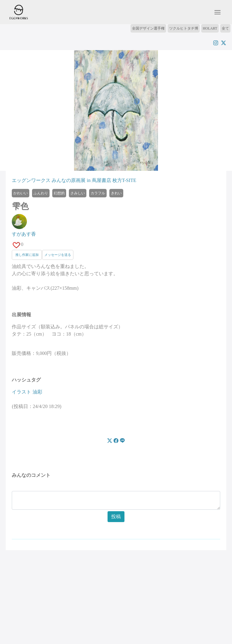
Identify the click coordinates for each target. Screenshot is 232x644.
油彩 (37, 392)
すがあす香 (24, 234)
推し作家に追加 (27, 255)
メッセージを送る (58, 255)
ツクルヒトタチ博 (184, 28)
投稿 (116, 516)
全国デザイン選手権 (148, 28)
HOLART (210, 28)
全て (225, 28)
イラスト (21, 392)
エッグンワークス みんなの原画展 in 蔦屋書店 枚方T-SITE (74, 180)
